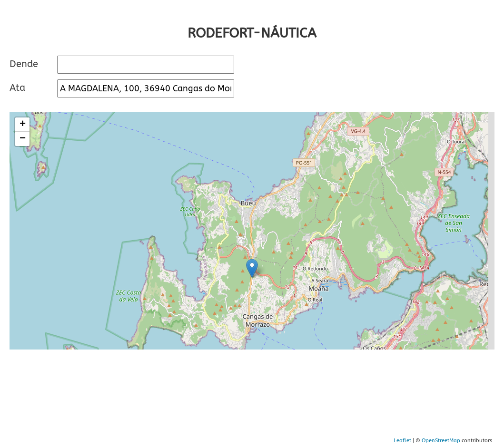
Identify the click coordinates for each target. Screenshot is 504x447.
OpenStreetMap (441, 441)
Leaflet (402, 441)
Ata (17, 88)
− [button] (23, 139)
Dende (24, 64)
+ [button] (23, 125)
